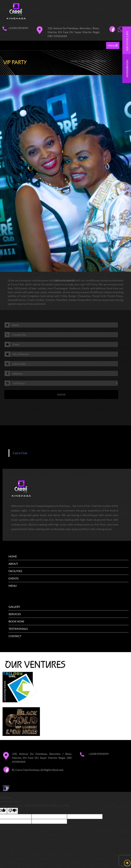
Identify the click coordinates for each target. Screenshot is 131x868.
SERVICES (15, 614)
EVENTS (13, 578)
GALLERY (14, 607)
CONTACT (15, 636)
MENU (13, 586)
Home (74, 61)
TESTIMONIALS (18, 629)
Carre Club (20, 453)
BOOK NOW (16, 621)
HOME (13, 556)
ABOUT (13, 564)
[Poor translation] (12, 811)
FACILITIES (15, 571)
